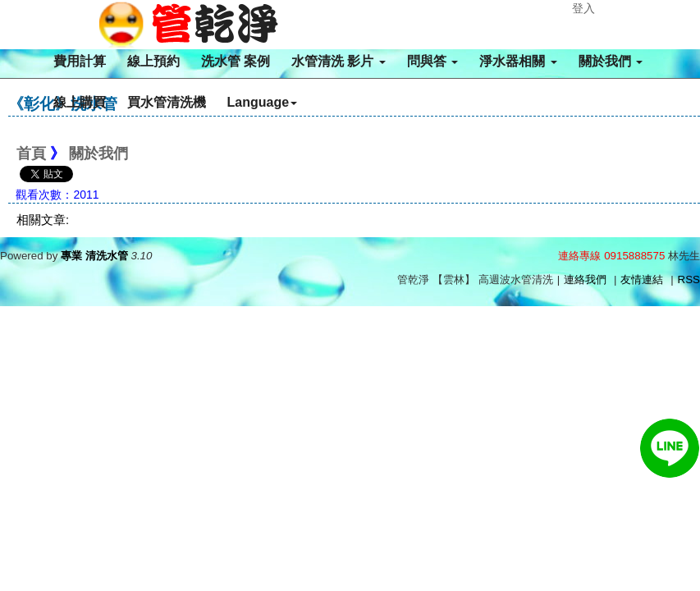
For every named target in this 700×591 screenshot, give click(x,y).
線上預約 (153, 61)
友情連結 (642, 279)
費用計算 (80, 61)
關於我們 (611, 61)
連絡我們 (585, 279)
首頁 (31, 153)
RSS (689, 279)
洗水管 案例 (236, 61)
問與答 (432, 61)
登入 (583, 8)
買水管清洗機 (167, 102)
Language (263, 102)
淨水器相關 (518, 61)
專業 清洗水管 (94, 256)
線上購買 (80, 102)
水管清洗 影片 (339, 61)
